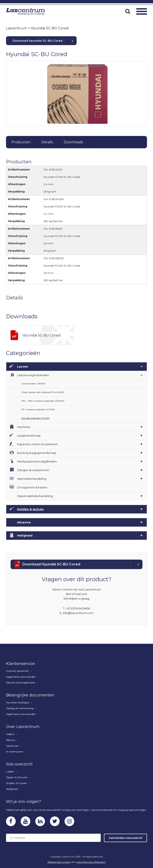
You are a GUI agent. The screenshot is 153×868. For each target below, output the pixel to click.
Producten (21, 142)
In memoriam (15, 752)
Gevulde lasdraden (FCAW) (36, 418)
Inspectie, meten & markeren (37, 444)
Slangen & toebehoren (33, 470)
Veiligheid (25, 535)
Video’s (10, 734)
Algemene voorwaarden (21, 677)
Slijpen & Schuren (17, 777)
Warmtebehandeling (32, 479)
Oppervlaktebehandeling (35, 496)
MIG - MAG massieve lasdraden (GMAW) (43, 401)
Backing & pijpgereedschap (37, 453)
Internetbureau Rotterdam (91, 862)
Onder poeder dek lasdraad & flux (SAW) (43, 392)
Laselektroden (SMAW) (33, 384)
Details (47, 142)
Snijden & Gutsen (17, 783)
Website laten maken (59, 862)
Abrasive (24, 522)
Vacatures (12, 746)
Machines (24, 427)
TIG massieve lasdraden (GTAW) (38, 410)
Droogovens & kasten (32, 487)
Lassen (22, 366)
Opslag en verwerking (20, 708)
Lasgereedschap (29, 436)
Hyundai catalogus (18, 702)
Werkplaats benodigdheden (37, 461)
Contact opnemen (17, 671)
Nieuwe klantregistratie (20, 683)
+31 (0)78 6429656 (78, 608)
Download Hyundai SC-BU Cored (38, 41)
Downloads (73, 142)
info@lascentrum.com (78, 613)
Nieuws (11, 740)
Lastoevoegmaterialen (33, 375)
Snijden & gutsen (30, 509)
